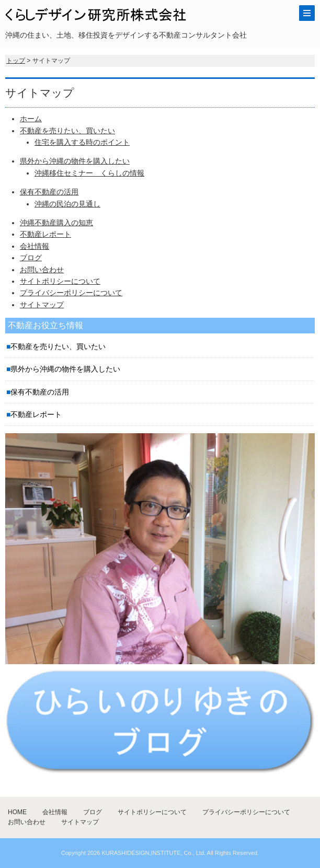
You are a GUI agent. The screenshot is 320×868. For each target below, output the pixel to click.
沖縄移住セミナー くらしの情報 (89, 173)
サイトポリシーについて (60, 281)
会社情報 (35, 246)
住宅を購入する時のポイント (82, 142)
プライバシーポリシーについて (71, 293)
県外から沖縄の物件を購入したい (75, 161)
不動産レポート (45, 234)
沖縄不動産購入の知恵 (56, 223)
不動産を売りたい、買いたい (67, 131)
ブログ (31, 258)
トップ (16, 61)
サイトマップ (42, 305)
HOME (17, 812)
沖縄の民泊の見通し (67, 204)
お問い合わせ (42, 270)
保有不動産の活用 (49, 192)
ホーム (31, 119)
